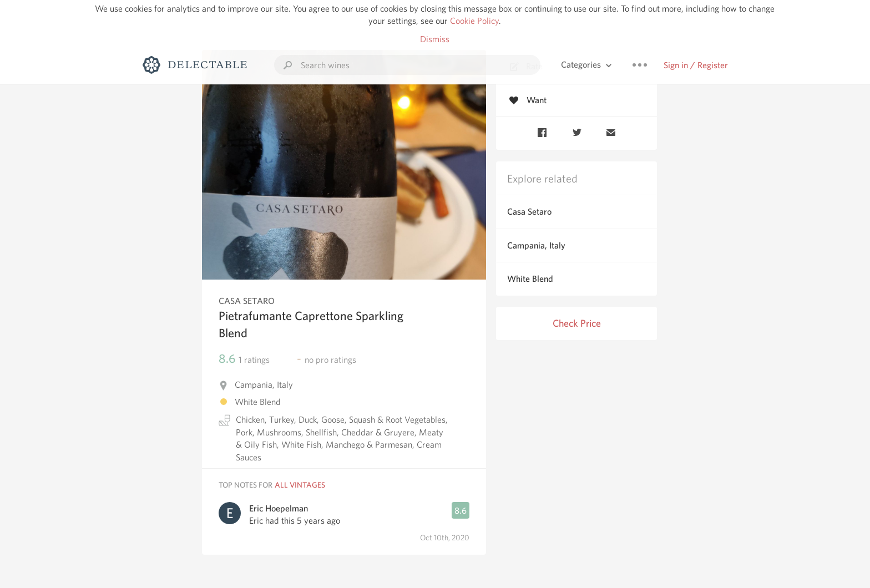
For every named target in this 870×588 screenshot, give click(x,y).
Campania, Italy (536, 245)
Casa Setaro (529, 212)
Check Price (577, 323)
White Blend (530, 279)
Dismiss (435, 39)
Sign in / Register (696, 65)
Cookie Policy (474, 21)
